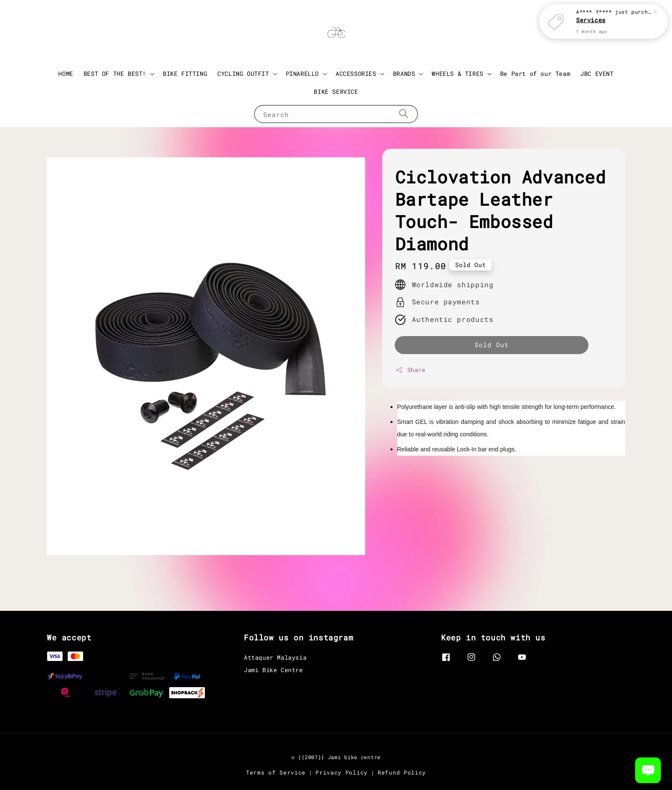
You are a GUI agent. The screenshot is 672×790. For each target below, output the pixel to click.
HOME (66, 74)
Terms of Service (276, 772)
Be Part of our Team (535, 74)
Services (591, 20)
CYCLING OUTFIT (243, 74)
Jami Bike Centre (273, 670)
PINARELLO (302, 74)
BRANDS (404, 74)
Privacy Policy (342, 772)
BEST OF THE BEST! (115, 74)
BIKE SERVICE (336, 92)
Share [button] (410, 370)
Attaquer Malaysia (275, 658)
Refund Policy (402, 772)
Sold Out (492, 345)
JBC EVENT (597, 74)
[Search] (404, 114)
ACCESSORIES (356, 74)
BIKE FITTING (185, 74)
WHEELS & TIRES (457, 74)
